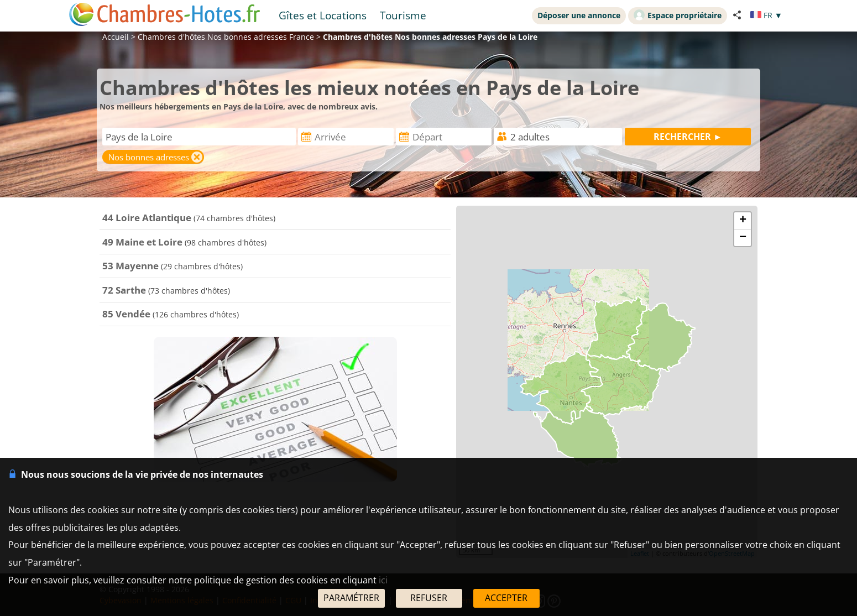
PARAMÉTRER (351, 598)
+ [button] (743, 221)
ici (383, 580)
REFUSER (429, 598)
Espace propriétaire (678, 15)
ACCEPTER (506, 598)
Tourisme (403, 15)
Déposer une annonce (579, 15)
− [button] (743, 238)
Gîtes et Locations (323, 15)
